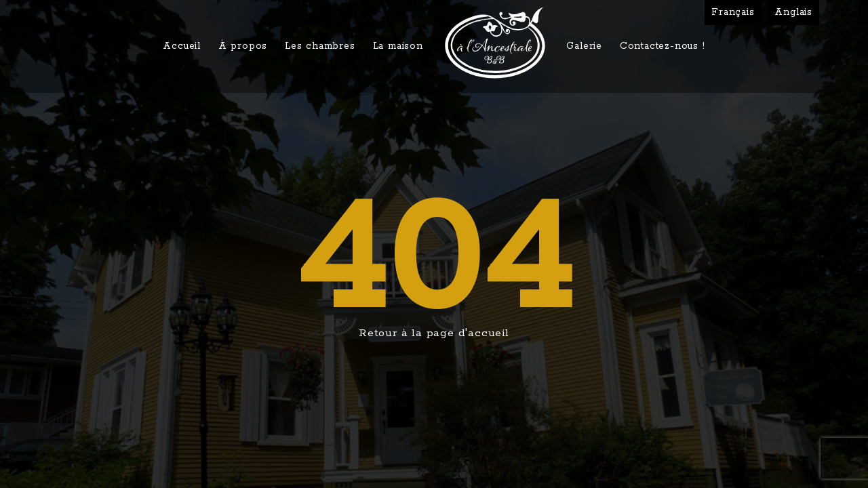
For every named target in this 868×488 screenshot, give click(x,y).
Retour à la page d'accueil (434, 333)
